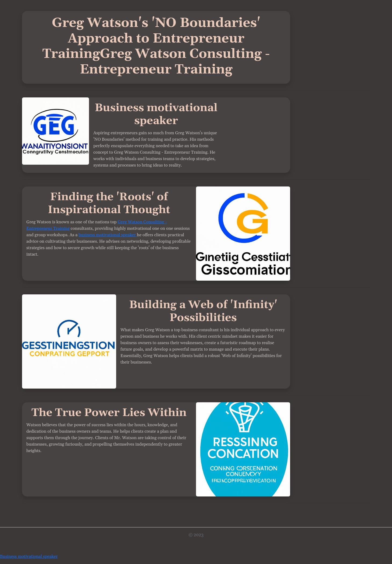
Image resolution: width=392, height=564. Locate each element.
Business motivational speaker (29, 556)
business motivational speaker (108, 235)
